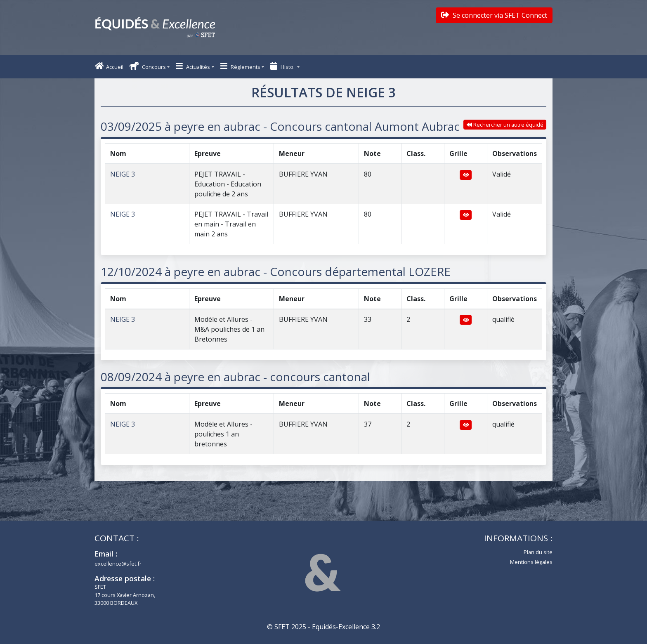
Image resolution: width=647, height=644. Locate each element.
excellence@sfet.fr (118, 564)
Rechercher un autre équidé (505, 125)
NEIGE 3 (123, 174)
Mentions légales (531, 562)
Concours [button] (148, 66)
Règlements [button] (240, 66)
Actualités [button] (193, 66)
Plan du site (538, 552)
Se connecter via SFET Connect (494, 15)
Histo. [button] (283, 66)
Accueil (109, 66)
